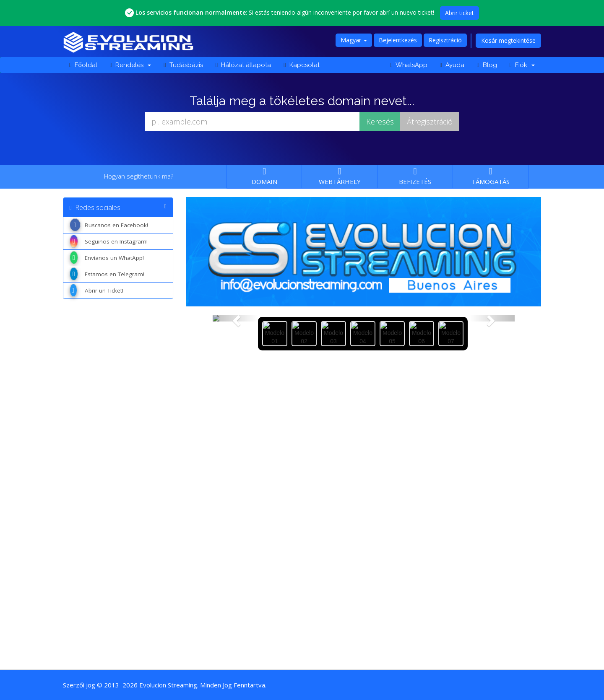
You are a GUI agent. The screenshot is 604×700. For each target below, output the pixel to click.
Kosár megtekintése (508, 40)
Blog (487, 65)
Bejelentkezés (398, 40)
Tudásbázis (183, 65)
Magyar (354, 40)
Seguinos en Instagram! (109, 241)
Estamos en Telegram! (107, 274)
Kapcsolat (301, 65)
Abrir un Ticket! (96, 290)
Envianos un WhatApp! (107, 258)
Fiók (522, 65)
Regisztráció (445, 40)
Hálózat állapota (243, 65)
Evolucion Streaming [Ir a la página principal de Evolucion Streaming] (168, 685)
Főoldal (83, 65)
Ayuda (452, 65)
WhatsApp (409, 65)
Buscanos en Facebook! (109, 225)
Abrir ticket (460, 13)
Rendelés (130, 65)
